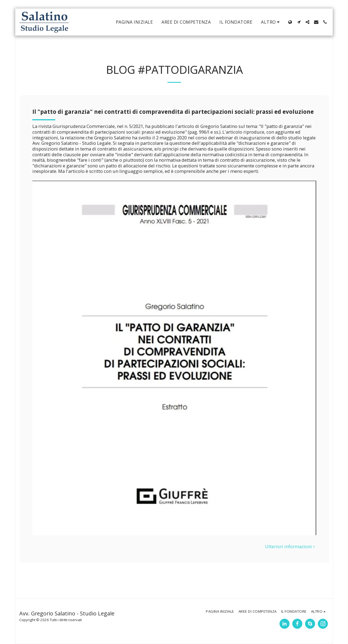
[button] (299, 22)
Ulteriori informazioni (291, 547)
